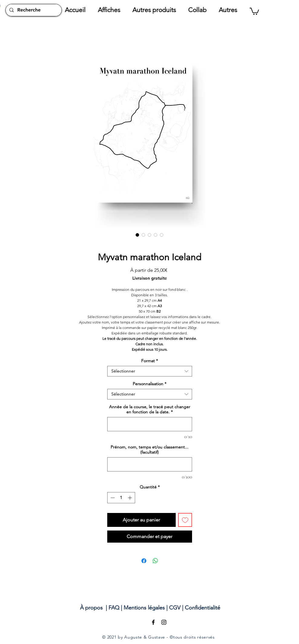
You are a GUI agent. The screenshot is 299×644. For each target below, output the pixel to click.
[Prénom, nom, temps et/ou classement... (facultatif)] (150, 464)
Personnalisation (149, 384)
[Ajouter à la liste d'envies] (185, 520)
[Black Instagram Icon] (164, 622)
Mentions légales (144, 608)
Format (149, 361)
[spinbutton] (121, 498)
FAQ (114, 608)
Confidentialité (203, 608)
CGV (175, 608)
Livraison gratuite (150, 278)
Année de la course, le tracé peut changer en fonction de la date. (150, 409)
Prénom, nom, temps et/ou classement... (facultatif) (149, 450)
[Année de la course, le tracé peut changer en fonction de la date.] (150, 424)
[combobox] (150, 371)
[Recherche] (33, 10)
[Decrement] (112, 498)
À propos (91, 608)
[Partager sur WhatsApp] (155, 561)
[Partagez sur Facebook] (144, 561)
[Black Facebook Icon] (153, 622)
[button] (112, 10)
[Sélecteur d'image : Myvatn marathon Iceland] (138, 235)
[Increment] (130, 498)
